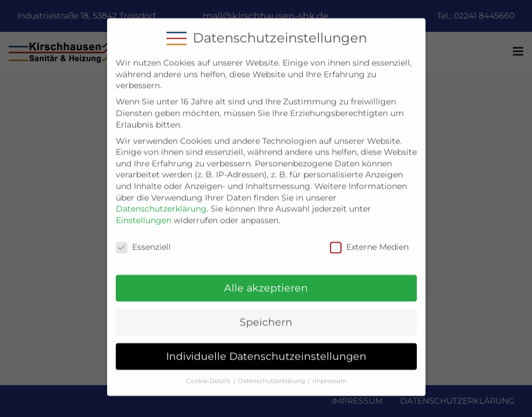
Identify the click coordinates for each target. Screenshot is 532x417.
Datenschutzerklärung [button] (271, 373)
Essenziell (143, 239)
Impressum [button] (330, 373)
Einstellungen (144, 213)
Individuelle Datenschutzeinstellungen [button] (266, 348)
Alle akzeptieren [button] (266, 281)
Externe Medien (369, 239)
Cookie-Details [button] (208, 373)
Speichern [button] (266, 315)
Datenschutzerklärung (161, 201)
